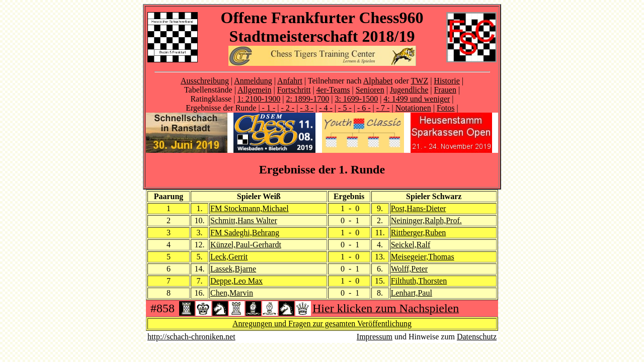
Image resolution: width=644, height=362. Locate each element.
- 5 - (345, 108)
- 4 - (326, 108)
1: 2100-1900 (259, 99)
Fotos (446, 108)
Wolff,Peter (410, 269)
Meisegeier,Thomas (423, 257)
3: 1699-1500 (356, 99)
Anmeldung (253, 81)
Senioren (370, 90)
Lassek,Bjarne (233, 269)
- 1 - (268, 108)
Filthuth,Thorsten (419, 281)
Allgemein (255, 90)
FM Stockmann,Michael (250, 208)
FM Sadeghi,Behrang (245, 233)
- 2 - (288, 108)
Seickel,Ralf (411, 245)
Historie (447, 81)
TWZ (420, 81)
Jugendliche (409, 90)
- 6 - (364, 108)
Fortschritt (294, 90)
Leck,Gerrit (229, 257)
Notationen (413, 108)
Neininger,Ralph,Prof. (426, 220)
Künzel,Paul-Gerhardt (246, 245)
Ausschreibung (205, 81)
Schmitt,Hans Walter (244, 220)
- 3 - (307, 108)
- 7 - (383, 108)
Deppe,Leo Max (236, 281)
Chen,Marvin (232, 293)
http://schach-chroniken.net (191, 337)
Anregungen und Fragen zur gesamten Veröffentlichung (322, 324)
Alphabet (378, 81)
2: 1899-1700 (307, 99)
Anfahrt (290, 81)
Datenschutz (477, 337)
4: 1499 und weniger (417, 99)
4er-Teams (333, 90)
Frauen (445, 90)
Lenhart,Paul (412, 293)
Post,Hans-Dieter (419, 208)
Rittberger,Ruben (419, 233)
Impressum (375, 337)
